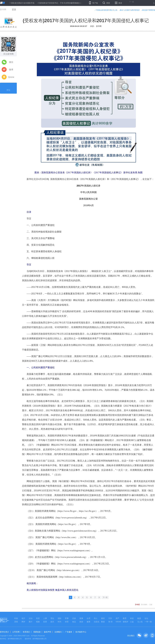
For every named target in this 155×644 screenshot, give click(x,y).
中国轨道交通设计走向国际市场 (22, 3)
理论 (52, 618)
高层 (38, 618)
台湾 (88, 618)
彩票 (45, 622)
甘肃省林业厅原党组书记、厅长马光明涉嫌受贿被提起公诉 (62, 3)
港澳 (81, 618)
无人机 (140, 622)
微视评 (126, 622)
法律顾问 (58, 632)
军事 (67, 618)
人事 (45, 618)
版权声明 (48, 632)
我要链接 (37, 632)
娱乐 (52, 622)
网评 (23, 622)
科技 (132, 618)
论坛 (146, 618)
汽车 (110, 618)
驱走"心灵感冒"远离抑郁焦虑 (130, 10)
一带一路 (148, 622)
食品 (74, 622)
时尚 (60, 622)
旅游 (81, 622)
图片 (31, 622)
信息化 (97, 622)
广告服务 (69, 632)
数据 (103, 622)
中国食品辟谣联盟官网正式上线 (106, 10)
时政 (16, 618)
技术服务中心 (81, 632)
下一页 (105, 597)
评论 (8, 88)
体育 (67, 622)
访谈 (74, 618)
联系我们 (26, 632)
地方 (23, 618)
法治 (31, 618)
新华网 (3, 9)
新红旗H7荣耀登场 (149, 10)
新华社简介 (5, 632)
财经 (103, 618)
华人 (96, 618)
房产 (117, 618)
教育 (125, 618)
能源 (139, 618)
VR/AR (118, 622)
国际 (60, 618)
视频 (38, 622)
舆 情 (110, 622)
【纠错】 (137, 605)
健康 (88, 622)
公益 (132, 622)
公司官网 (16, 632)
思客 (16, 622)
